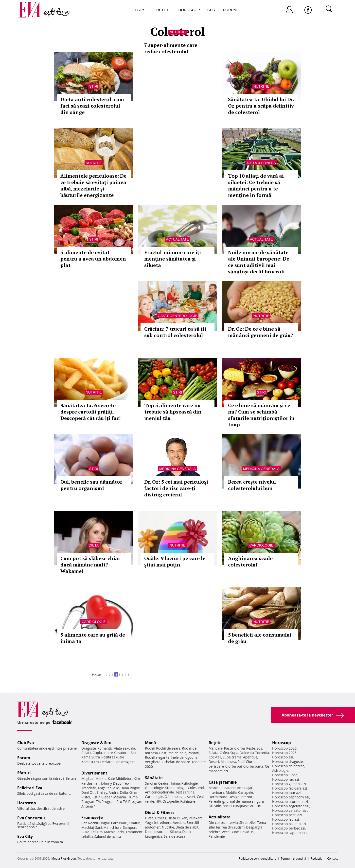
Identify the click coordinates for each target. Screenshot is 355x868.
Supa (234, 753)
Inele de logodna (184, 757)
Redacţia (317, 859)
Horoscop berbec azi (289, 828)
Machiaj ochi (114, 832)
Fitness (160, 818)
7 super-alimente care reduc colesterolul (171, 48)
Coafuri (135, 823)
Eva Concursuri (32, 818)
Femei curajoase (235, 806)
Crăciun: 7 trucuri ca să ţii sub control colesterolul (175, 332)
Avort (191, 797)
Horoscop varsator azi (290, 810)
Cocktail (215, 757)
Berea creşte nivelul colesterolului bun (252, 485)
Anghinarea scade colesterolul (250, 561)
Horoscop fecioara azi (290, 788)
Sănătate (154, 778)
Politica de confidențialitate (257, 859)
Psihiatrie (188, 801)
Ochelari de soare (176, 762)
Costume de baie (173, 753)
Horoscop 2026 (284, 748)
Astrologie (280, 770)
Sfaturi (24, 773)
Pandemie (217, 836)
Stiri (94, 86)
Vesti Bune (230, 832)
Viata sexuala (124, 748)
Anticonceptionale (160, 792)
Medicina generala (177, 469)
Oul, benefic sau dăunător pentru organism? (91, 485)
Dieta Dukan (177, 818)
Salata (213, 753)
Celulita (97, 832)
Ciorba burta (253, 766)
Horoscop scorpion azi (290, 802)
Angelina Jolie (108, 788)
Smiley (102, 792)
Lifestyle (139, 10)
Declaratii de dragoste (118, 762)
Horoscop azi (283, 757)
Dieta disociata (157, 832)
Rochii (93, 823)
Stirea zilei (247, 822)
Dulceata (247, 753)
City (212, 10)
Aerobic (179, 822)
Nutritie (178, 32)
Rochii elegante (157, 757)
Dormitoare (218, 797)
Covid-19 (247, 832)
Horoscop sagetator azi (291, 806)
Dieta (94, 545)
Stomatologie (176, 788)
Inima (175, 783)
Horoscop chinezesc (288, 766)
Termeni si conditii (293, 859)
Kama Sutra (91, 757)
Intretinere (163, 822)
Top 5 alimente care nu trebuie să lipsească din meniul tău (173, 412)
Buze (85, 832)
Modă (151, 743)
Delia (124, 792)
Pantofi (194, 753)
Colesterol (196, 788)
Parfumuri (119, 823)
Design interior (240, 797)
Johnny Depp (111, 783)
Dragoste (89, 748)
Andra (114, 792)
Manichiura (113, 827)
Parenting (216, 801)
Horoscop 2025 (284, 753)
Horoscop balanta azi (289, 824)
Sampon (130, 827)
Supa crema (232, 757)
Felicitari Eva (30, 788)
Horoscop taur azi (286, 793)
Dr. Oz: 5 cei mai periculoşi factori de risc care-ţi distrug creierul (176, 488)
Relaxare (196, 818)
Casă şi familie (223, 782)
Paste (229, 748)
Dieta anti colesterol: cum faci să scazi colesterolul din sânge (92, 106)
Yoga (149, 822)
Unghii (105, 823)
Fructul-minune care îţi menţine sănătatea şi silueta (173, 259)
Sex (134, 753)
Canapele (246, 792)
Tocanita (262, 753)
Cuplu (97, 753)
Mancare (216, 748)
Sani (99, 827)
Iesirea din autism (231, 827)
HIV (158, 801)
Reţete (215, 743)
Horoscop (189, 10)
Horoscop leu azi (285, 819)
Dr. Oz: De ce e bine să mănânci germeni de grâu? (261, 332)
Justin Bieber (102, 797)
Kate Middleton (120, 779)
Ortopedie (171, 801)
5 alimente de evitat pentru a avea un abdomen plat (93, 259)
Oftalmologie (175, 797)
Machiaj (88, 827)
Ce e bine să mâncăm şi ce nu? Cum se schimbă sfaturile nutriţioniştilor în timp (261, 415)
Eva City (25, 836)
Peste (251, 748)
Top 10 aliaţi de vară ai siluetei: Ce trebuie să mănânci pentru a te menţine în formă (256, 185)
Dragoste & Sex (96, 743)
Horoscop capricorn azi (291, 797)
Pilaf (241, 762)
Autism (256, 806)
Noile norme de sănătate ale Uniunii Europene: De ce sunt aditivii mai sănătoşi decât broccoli (259, 262)
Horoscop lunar (285, 775)
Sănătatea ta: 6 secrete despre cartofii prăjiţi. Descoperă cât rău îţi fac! (90, 412)
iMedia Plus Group (63, 859)
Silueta (176, 832)
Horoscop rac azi (286, 779)
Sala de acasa (174, 836)
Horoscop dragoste (288, 762)
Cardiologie (261, 545)
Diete (149, 818)
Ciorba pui (234, 766)
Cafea (224, 753)
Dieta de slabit (187, 827)
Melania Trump (125, 797)
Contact (332, 859)
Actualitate (178, 239)
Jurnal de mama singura (245, 801)
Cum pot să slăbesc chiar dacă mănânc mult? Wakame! (90, 565)
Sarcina (151, 783)
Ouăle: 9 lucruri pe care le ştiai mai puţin (175, 561)
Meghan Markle (94, 779)
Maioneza (228, 762)
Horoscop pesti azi (287, 815)
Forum (230, 10)
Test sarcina (185, 792)
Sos (259, 748)
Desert (214, 762)
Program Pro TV (114, 802)
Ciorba (240, 748)
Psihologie (190, 783)
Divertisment (94, 773)
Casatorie (122, 753)
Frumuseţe (92, 817)
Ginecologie (154, 788)
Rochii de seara (168, 748)
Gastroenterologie (177, 316)
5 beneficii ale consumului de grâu (260, 638)
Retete (164, 10)
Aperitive (250, 757)
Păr (84, 823)
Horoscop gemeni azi (289, 784)
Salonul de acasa (108, 837)
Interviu (232, 822)
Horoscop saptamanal (290, 833)
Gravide (215, 806)
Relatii (86, 753)
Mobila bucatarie (222, 788)
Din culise (216, 822)
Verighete (153, 762)
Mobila (231, 792)
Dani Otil (88, 792)
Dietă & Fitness (261, 163)
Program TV (91, 802)
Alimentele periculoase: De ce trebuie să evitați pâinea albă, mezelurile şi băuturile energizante (93, 185)
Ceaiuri (164, 783)
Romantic (105, 748)
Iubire (108, 753)
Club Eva (26, 743)
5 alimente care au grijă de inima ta (93, 638)
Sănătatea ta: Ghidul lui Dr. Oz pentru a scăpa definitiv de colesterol (261, 106)
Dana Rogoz (130, 788)
